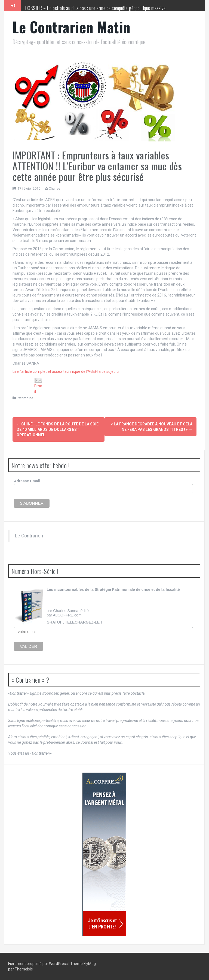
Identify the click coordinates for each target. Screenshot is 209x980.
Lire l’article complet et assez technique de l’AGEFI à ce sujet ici (66, 371)
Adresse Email (27, 481)
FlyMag (90, 964)
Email (38, 386)
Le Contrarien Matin (72, 27)
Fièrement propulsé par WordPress (38, 964)
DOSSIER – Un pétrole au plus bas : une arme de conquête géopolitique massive (95, 8)
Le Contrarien (29, 536)
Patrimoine (25, 398)
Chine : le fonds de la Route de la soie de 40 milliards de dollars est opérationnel (58, 429)
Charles (55, 188)
